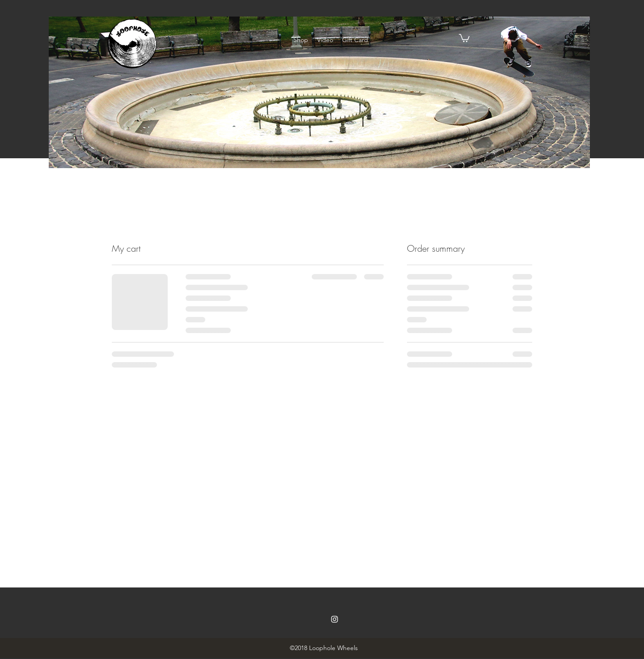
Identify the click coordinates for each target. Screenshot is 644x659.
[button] (464, 38)
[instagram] (335, 619)
